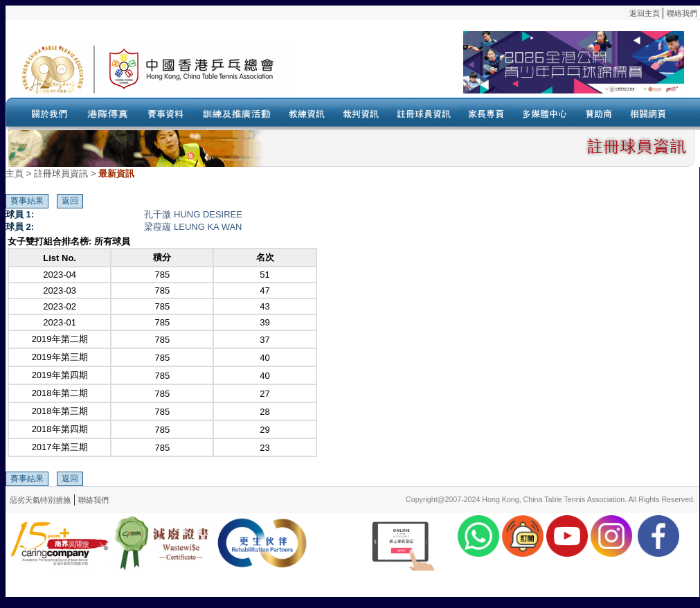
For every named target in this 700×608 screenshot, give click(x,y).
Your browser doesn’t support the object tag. (487, 69)
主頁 (15, 173)
